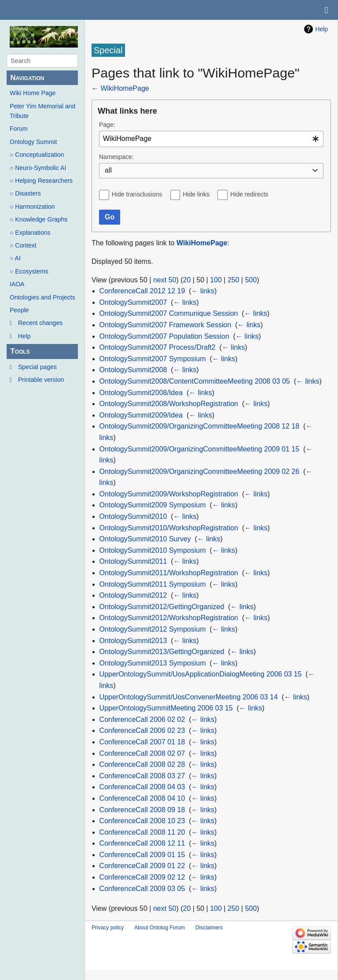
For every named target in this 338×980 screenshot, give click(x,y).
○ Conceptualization (37, 155)
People (19, 310)
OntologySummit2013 (133, 641)
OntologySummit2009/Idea (141, 415)
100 (216, 280)
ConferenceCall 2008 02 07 (142, 753)
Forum (18, 129)
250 (233, 280)
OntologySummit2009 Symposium (153, 505)
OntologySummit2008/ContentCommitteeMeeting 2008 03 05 (195, 381)
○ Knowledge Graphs (39, 219)
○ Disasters (25, 193)
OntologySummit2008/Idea (141, 393)
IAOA (17, 284)
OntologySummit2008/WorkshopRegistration (169, 404)
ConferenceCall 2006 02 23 (142, 730)
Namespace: (116, 157)
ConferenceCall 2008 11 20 (142, 832)
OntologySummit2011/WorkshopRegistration (169, 573)
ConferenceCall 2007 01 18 (142, 742)
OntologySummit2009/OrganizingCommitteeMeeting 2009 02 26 (199, 472)
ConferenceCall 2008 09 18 (142, 810)
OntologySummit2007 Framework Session (165, 325)
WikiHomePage (125, 88)
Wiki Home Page (33, 93)
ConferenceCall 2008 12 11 (142, 843)
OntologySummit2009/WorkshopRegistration (169, 494)
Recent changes (40, 323)
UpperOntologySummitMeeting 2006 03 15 (166, 708)
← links (203, 291)
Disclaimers (209, 928)
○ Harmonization (32, 207)
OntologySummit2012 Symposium (153, 629)
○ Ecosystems (29, 271)
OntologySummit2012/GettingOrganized (162, 607)
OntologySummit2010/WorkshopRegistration (169, 528)
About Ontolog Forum (160, 928)
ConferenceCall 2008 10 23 (142, 821)
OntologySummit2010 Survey (145, 539)
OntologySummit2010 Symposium (153, 550)
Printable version (41, 380)
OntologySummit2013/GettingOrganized (162, 652)
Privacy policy (108, 928)
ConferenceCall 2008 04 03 (142, 787)
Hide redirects (249, 194)
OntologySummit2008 (133, 370)
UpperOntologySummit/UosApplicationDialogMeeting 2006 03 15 (201, 674)
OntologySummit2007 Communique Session (169, 313)
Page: (107, 125)
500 (251, 280)
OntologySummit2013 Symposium (153, 663)
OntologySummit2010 (133, 516)
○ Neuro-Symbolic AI (38, 168)
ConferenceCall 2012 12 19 (142, 291)
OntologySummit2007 (133, 302)
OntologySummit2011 (133, 561)
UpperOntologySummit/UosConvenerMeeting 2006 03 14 (189, 697)
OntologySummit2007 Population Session (164, 336)
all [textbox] (108, 170)
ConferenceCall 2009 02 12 (142, 877)
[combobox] (211, 139)
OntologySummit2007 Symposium (153, 359)
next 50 (165, 280)
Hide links (196, 194)
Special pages (37, 367)
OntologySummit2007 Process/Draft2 (158, 347)
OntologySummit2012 (133, 595)
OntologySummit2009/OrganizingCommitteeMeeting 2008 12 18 (199, 426)
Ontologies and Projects (42, 297)
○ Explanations (30, 233)
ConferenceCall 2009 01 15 (142, 855)
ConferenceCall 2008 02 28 (142, 764)
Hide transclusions (137, 194)
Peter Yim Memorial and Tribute (42, 111)
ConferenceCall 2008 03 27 (142, 776)
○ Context (23, 245)
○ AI (15, 258)
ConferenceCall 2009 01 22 (142, 866)
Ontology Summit (33, 142)
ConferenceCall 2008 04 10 (142, 798)
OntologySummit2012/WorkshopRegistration (169, 618)
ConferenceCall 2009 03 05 (142, 889)
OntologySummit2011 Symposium (153, 584)
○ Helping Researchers (41, 181)
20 (187, 280)
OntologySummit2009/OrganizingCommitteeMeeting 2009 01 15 (199, 449)
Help (24, 336)
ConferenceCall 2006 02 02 (142, 719)
